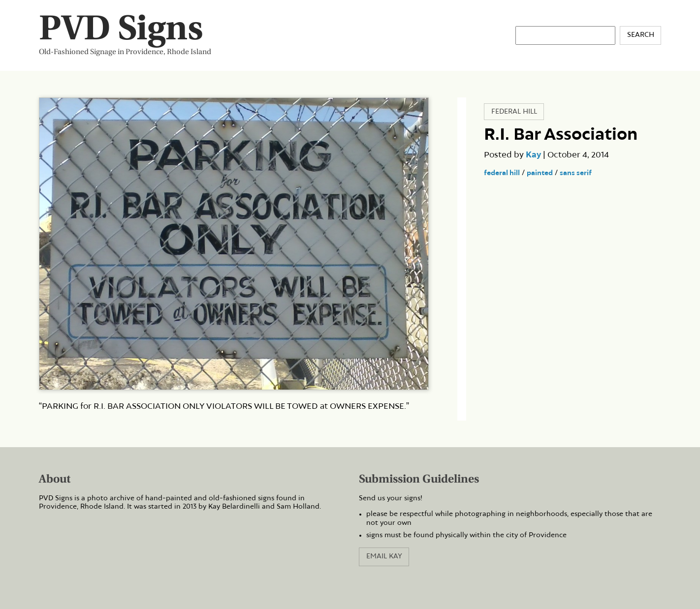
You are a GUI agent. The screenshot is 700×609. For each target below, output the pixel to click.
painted (540, 173)
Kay (533, 155)
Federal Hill (514, 112)
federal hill (502, 173)
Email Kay (384, 556)
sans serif (576, 173)
